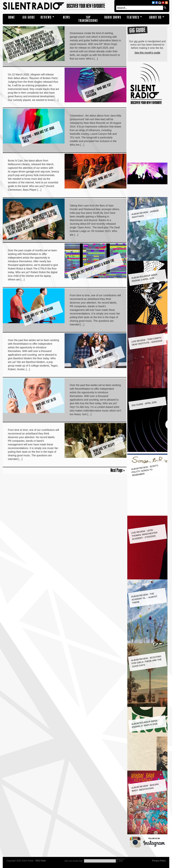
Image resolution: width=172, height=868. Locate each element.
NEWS (66, 17)
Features (133, 17)
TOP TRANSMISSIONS (88, 19)
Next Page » (118, 470)
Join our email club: (74, 861)
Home (12, 17)
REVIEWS (46, 17)
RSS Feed (40, 861)
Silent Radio (58, 6)
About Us (155, 17)
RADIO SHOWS (113, 17)
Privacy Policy (159, 861)
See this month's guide (147, 53)
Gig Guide (29, 17)
